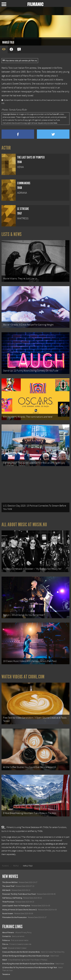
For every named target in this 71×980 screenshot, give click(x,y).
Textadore (6, 974)
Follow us (6, 940)
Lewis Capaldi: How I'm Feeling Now (16, 906)
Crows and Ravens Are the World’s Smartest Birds (21, 952)
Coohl (5, 948)
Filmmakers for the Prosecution (15, 917)
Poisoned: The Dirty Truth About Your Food (19, 894)
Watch (5, 960)
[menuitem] (5, 866)
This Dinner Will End (10, 882)
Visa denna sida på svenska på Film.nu (20, 61)
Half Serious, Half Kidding (12, 898)
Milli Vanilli (6, 890)
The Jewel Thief (8, 886)
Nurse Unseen (8, 913)
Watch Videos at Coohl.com (23, 677)
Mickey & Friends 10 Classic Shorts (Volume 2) (20, 910)
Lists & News (12, 234)
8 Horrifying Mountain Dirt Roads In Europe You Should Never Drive (28, 964)
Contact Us (7, 936)
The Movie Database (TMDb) (18, 840)
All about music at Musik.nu (24, 525)
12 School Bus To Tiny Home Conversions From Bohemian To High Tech (30, 967)
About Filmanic (8, 932)
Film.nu (5, 944)
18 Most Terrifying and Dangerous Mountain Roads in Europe (26, 956)
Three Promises (8, 902)
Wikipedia (18, 100)
